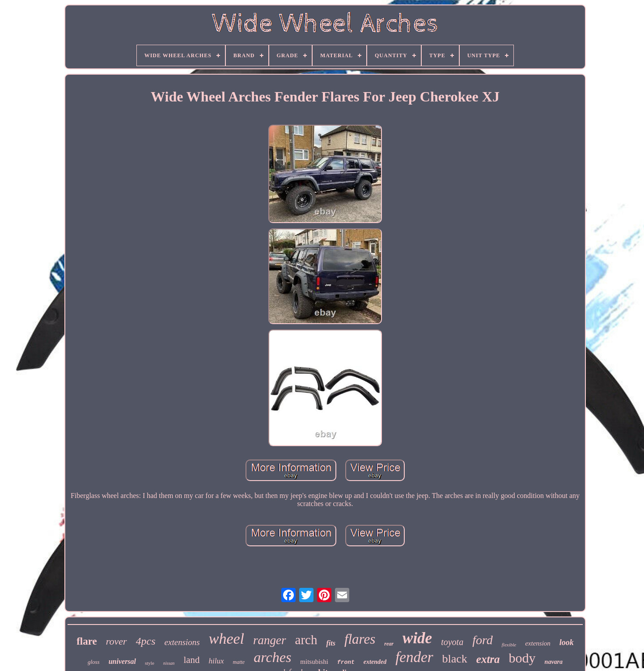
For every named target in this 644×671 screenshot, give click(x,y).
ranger (270, 640)
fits (330, 643)
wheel (227, 639)
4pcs (146, 641)
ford (483, 640)
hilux (216, 661)
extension (538, 643)
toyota (452, 642)
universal (122, 661)
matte (239, 662)
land (191, 660)
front (346, 662)
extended (375, 662)
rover (117, 641)
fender (414, 657)
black (455, 659)
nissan (169, 663)
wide (417, 638)
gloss (94, 662)
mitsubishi (314, 662)
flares (360, 639)
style (150, 663)
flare (87, 641)
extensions (182, 642)
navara (554, 662)
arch (306, 640)
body (522, 658)
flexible (509, 645)
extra (488, 659)
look (567, 642)
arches (272, 657)
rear (389, 644)
